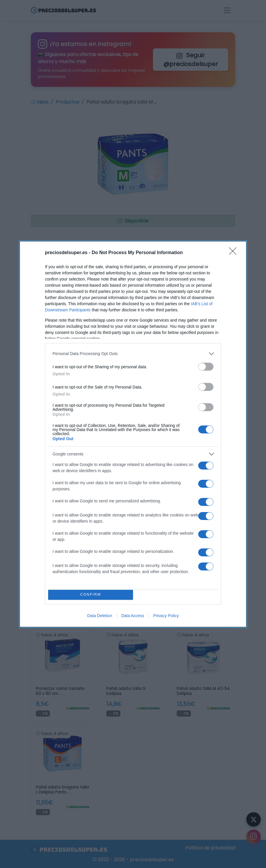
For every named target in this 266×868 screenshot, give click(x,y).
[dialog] (133, 434)
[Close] (235, 253)
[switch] (206, 367)
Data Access (133, 616)
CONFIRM (91, 595)
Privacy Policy (166, 616)
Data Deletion (100, 616)
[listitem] (133, 354)
